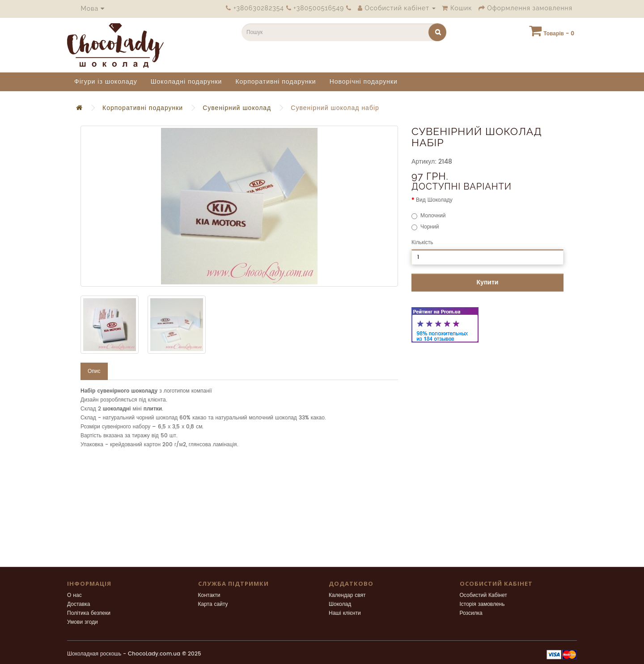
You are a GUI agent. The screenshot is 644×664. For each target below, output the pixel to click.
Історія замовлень (482, 604)
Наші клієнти (345, 613)
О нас (74, 595)
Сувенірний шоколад (237, 108)
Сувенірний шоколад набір (335, 108)
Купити (488, 282)
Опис (94, 371)
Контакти (209, 595)
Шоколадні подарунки (186, 82)
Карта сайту (213, 604)
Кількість (422, 243)
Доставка (79, 604)
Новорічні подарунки (364, 82)
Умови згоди (83, 622)
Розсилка (471, 613)
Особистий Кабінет (483, 595)
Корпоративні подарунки (275, 82)
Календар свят (347, 595)
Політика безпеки (89, 613)
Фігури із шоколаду (106, 82)
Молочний (428, 216)
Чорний (425, 227)
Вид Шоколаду (434, 200)
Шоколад (340, 604)
